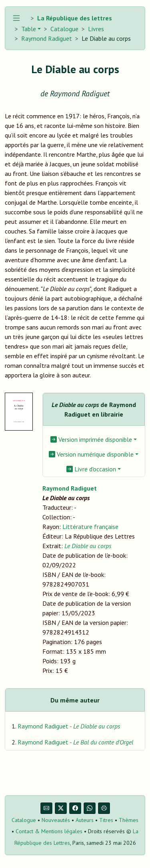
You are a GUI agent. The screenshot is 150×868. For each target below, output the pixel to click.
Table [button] (28, 29)
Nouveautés (56, 820)
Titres (106, 820)
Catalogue (64, 29)
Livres (96, 29)
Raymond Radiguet (47, 38)
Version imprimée (91, 439)
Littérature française (90, 527)
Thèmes (129, 820)
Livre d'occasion (91, 469)
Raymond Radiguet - (69, 726)
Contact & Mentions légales (49, 831)
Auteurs (85, 820)
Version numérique (91, 454)
